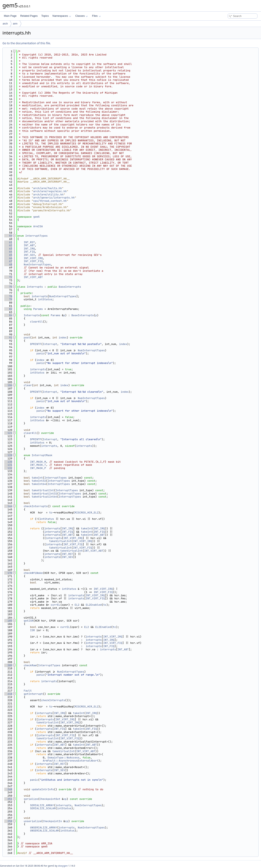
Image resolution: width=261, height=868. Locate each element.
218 (8, 694)
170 (8, 573)
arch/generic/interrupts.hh (54, 198)
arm (15, 24)
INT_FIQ (29, 252)
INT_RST (29, 242)
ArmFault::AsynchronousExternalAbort (71, 761)
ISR (32, 630)
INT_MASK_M (38, 462)
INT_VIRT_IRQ (33, 258)
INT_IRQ (29, 249)
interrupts (40, 296)
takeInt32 (39, 481)
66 (8, 258)
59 (8, 236)
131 (8, 465)
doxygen (63, 866)
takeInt (37, 478)
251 (8, 799)
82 (8, 309)
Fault (28, 691)
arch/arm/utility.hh (48, 195)
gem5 (36, 217)
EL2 (77, 605)
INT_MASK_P (38, 468)
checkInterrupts (36, 506)
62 (8, 245)
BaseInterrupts (70, 287)
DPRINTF (36, 344)
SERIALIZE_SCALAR (43, 808)
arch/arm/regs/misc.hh (50, 191)
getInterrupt (33, 694)
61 (8, 242)
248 (8, 789)
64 (8, 252)
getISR (28, 621)
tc (51, 513)
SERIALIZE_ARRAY (42, 805)
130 (8, 462)
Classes (82, 16)
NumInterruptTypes (37, 264)
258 (8, 821)
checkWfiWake (33, 573)
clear (28, 385)
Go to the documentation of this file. (27, 43)
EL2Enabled (94, 605)
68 (8, 264)
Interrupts (35, 287)
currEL (56, 605)
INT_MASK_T (38, 465)
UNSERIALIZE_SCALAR (44, 831)
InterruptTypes (36, 236)
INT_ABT (29, 245)
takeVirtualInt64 (44, 497)
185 (8, 621)
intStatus (45, 299)
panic (40, 353)
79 (8, 299)
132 (8, 468)
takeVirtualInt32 (44, 494)
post (27, 338)
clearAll (36, 322)
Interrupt (50, 344)
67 (8, 261)
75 (8, 287)
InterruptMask (42, 455)
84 (8, 315)
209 (8, 665)
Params (38, 309)
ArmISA (38, 226)
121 (8, 433)
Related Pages (29, 16)
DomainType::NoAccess (63, 758)
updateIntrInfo (43, 789)
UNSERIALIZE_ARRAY (44, 828)
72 (8, 277)
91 (8, 338)
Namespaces (62, 16)
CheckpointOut (50, 799)
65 (8, 255)
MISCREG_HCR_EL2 (87, 513)
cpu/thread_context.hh (50, 201)
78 (8, 296)
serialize (31, 799)
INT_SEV (29, 255)
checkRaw (30, 665)
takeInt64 (39, 484)
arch (5, 24)
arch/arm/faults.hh (48, 188)
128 (8, 455)
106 (8, 385)
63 (8, 249)
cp (65, 799)
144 (8, 506)
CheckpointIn (52, 821)
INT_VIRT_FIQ (33, 261)
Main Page (10, 16)
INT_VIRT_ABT (33, 277)
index (63, 338)
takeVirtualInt (43, 490)
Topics (45, 16)
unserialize (32, 821)
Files (96, 16)
